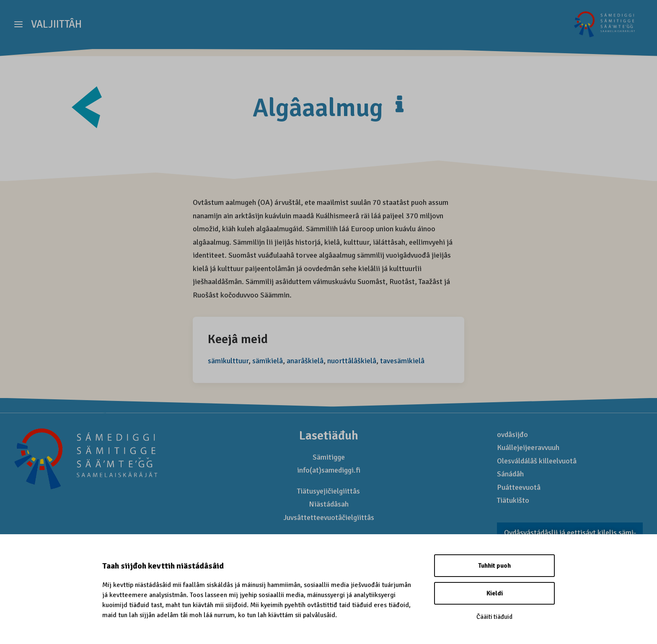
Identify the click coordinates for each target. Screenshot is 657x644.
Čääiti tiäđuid (494, 617)
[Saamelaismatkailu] (603, 28)
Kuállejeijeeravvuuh (528, 448)
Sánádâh (510, 474)
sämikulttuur (228, 361)
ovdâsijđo (512, 435)
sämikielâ (268, 361)
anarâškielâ (305, 361)
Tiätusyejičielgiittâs (328, 491)
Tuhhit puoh (494, 566)
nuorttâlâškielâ (352, 361)
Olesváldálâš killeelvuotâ (537, 461)
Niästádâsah (329, 504)
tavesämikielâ (402, 361)
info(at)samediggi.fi (329, 471)
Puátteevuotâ (519, 488)
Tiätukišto (513, 501)
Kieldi (495, 593)
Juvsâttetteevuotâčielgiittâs (329, 518)
